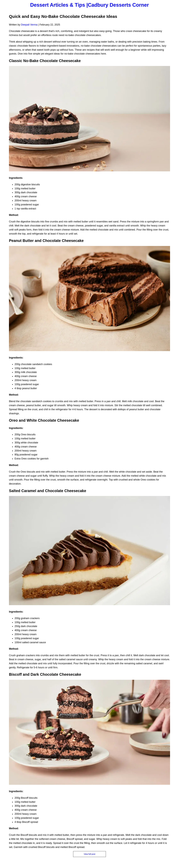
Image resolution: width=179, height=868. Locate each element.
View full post (89, 854)
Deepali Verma (29, 25)
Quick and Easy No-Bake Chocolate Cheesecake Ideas (63, 16)
